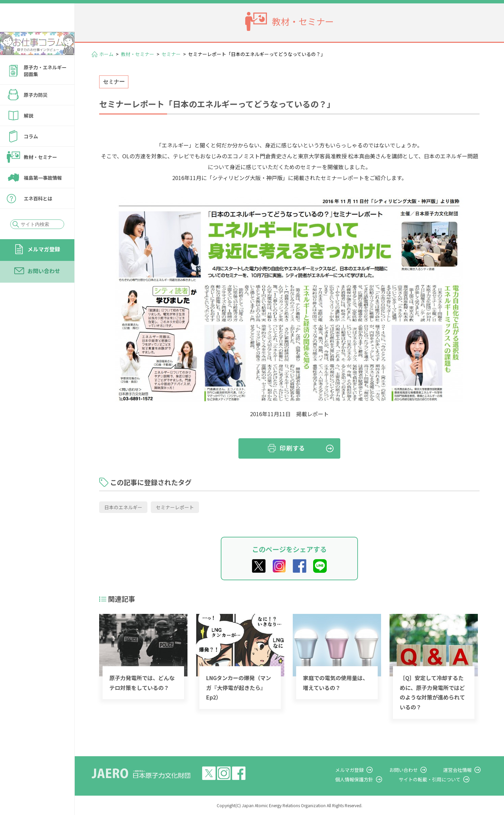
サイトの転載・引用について (443, 779)
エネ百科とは (38, 217)
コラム (31, 155)
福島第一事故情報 (43, 196)
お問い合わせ (44, 289)
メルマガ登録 (44, 267)
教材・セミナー (40, 175)
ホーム (106, 54)
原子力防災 (36, 113)
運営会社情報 (464, 770)
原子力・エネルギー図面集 (45, 89)
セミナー (171, 54)
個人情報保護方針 (374, 779)
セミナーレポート (175, 507)
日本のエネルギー (123, 507)
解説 (29, 134)
